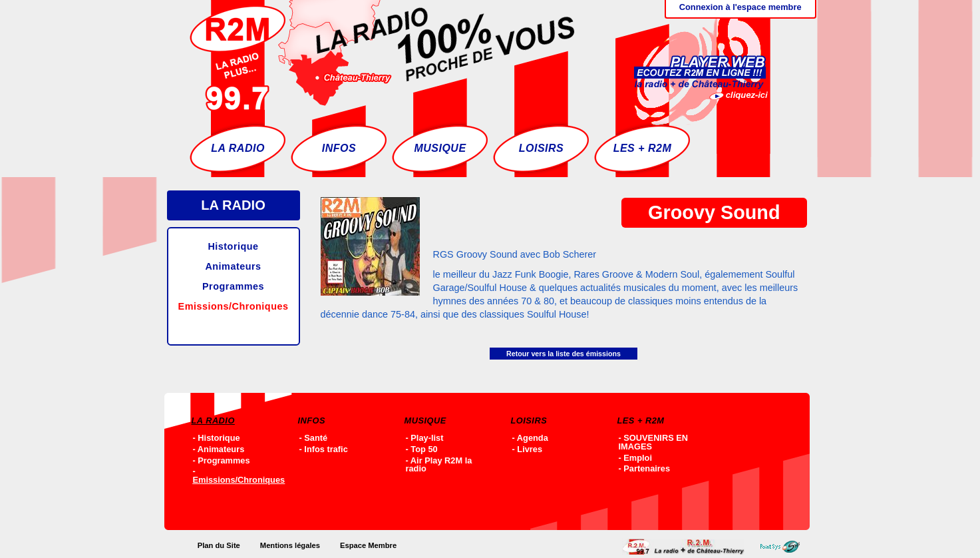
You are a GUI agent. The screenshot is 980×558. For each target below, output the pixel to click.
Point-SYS (783, 547)
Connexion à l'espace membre (740, 7)
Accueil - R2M (382, 57)
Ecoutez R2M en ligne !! (687, 57)
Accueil (687, 547)
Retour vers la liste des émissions (564, 354)
